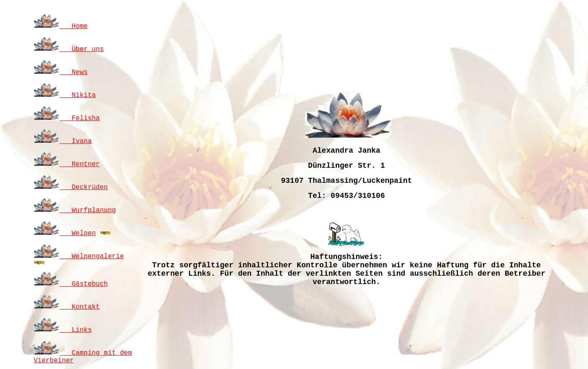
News (60, 72)
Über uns (69, 49)
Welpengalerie (79, 256)
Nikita (64, 95)
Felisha (67, 118)
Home (60, 26)
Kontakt (67, 307)
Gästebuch (71, 284)
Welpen (64, 233)
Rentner (67, 164)
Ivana (63, 141)
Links (63, 330)
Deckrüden (71, 187)
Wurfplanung (74, 210)
